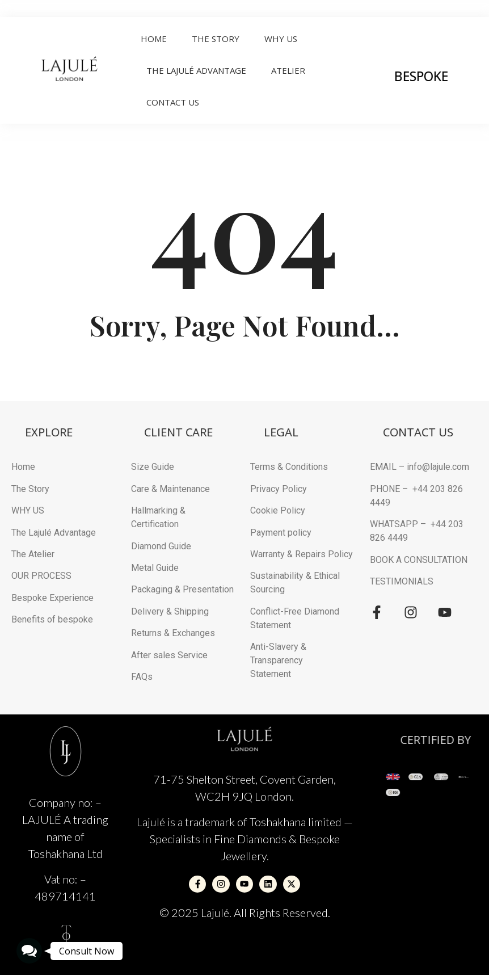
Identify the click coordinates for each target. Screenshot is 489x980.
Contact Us (173, 102)
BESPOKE (442, 76)
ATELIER (288, 70)
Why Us (281, 39)
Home (154, 39)
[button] (29, 951)
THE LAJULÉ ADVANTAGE (196, 70)
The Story (216, 39)
